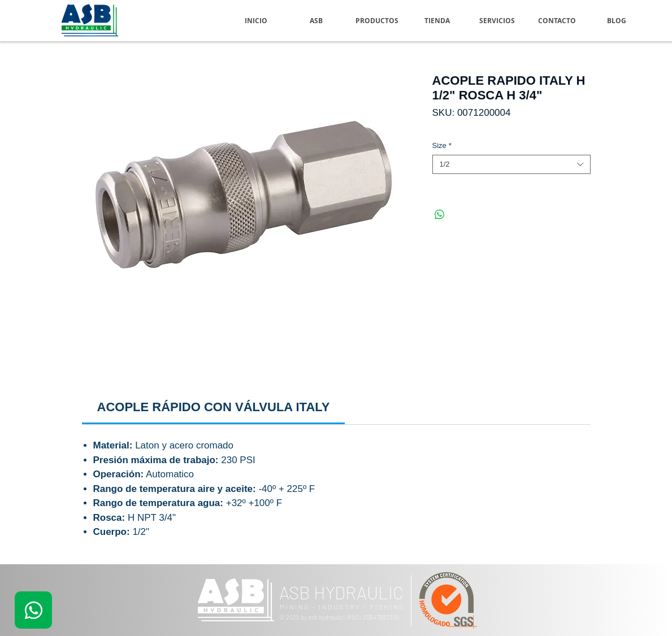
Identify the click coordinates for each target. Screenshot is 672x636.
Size (442, 145)
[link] (214, 407)
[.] (33, 610)
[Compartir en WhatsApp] (440, 215)
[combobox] (511, 164)
